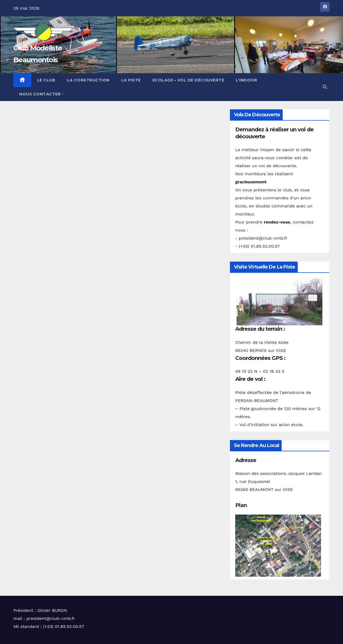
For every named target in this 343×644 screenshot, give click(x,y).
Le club (46, 80)
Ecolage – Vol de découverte (188, 80)
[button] (325, 87)
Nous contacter (41, 94)
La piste (131, 80)
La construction (88, 80)
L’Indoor (246, 80)
